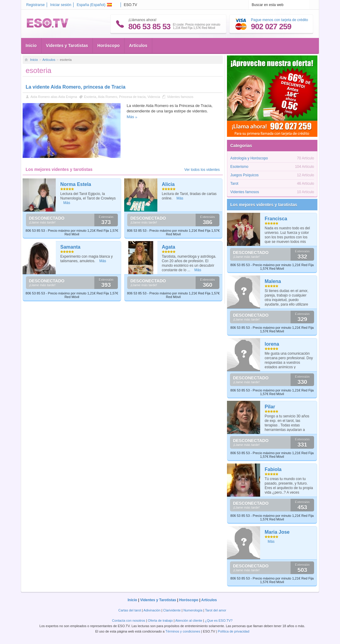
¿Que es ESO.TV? (219, 620)
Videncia (154, 97)
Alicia (168, 184)
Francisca (276, 219)
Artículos (138, 46)
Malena (273, 281)
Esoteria (90, 97)
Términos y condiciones (183, 631)
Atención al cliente (189, 620)
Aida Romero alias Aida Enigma (54, 97)
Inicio (31, 46)
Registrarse (35, 5)
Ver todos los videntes (202, 170)
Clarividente (172, 610)
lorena (272, 344)
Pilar (270, 407)
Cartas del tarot (130, 610)
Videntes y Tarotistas (67, 46)
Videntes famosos (180, 97)
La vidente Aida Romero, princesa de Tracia (76, 87)
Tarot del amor (216, 610)
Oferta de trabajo (161, 620)
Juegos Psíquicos (244, 175)
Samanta (70, 247)
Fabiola (273, 469)
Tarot (234, 184)
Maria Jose (277, 532)
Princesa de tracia (132, 97)
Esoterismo (239, 167)
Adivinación (152, 610)
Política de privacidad (234, 631)
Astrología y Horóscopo (249, 158)
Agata (168, 247)
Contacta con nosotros (129, 620)
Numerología (193, 610)
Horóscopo (109, 46)
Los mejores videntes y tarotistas (264, 205)
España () (94, 5)
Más (130, 117)
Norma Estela (76, 184)
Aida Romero (108, 97)
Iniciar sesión (61, 5)
